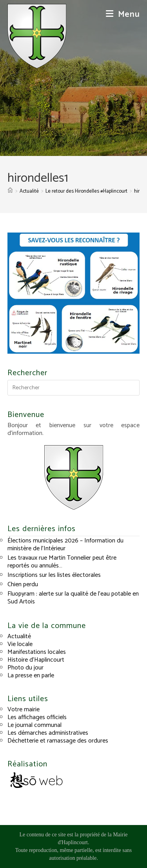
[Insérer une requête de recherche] (74, 388)
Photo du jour (25, 668)
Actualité (19, 636)
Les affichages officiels (37, 717)
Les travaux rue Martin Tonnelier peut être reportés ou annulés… (62, 562)
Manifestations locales (37, 652)
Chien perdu (23, 584)
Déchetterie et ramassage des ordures (58, 741)
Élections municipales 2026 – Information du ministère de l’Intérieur (65, 545)
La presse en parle (31, 676)
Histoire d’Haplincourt (36, 660)
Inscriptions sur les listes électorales (54, 575)
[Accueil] (10, 191)
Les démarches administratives (48, 733)
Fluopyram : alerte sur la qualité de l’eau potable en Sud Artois (73, 598)
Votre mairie (24, 710)
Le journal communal (34, 725)
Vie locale (20, 644)
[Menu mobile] (123, 14)
